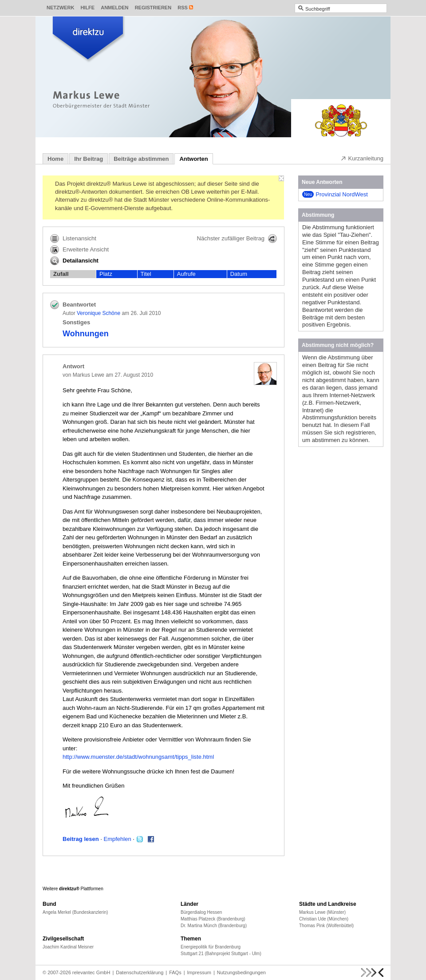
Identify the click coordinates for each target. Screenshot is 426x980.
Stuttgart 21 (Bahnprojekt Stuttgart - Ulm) (221, 954)
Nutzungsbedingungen (241, 972)
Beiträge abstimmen (141, 159)
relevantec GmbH (91, 972)
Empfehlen (118, 839)
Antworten (193, 159)
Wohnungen (86, 334)
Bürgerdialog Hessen (201, 912)
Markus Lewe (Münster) (322, 912)
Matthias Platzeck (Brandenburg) (213, 919)
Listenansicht (73, 239)
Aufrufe (186, 274)
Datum (239, 274)
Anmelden (114, 8)
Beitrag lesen (81, 839)
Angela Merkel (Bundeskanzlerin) (75, 912)
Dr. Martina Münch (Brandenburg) (214, 926)
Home (55, 159)
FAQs (175, 972)
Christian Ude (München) (324, 919)
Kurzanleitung (362, 158)
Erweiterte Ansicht (79, 250)
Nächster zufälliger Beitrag (237, 239)
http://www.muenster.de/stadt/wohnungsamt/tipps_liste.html (138, 757)
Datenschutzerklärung (140, 972)
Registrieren (153, 8)
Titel (146, 274)
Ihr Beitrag (89, 159)
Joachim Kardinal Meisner (68, 947)
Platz (106, 274)
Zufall (61, 274)
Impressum (199, 972)
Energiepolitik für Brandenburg (211, 947)
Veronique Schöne (99, 313)
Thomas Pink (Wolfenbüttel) (326, 926)
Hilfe (87, 8)
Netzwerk (60, 8)
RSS (183, 8)
